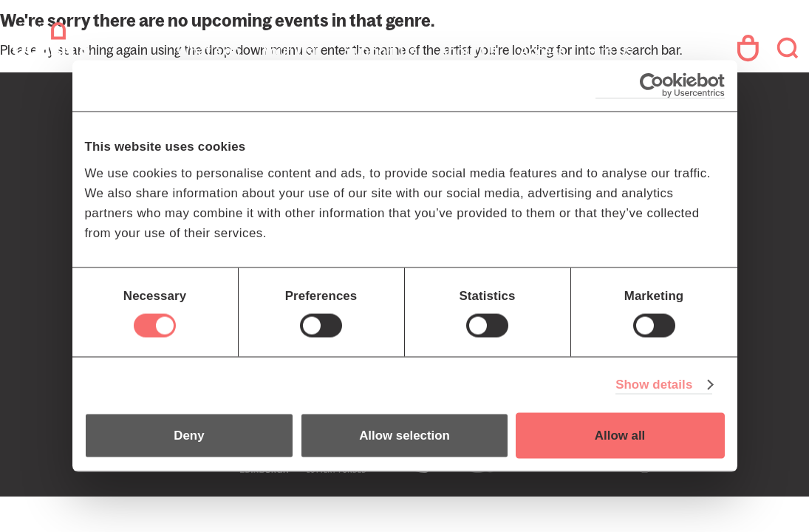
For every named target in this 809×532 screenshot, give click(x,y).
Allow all (620, 436)
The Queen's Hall (112, 48)
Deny (189, 436)
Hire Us (610, 51)
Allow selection (404, 436)
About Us (468, 51)
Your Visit (292, 51)
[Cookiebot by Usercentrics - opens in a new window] (660, 85)
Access (542, 51)
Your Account (739, 48)
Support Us (380, 51)
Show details (654, 385)
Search (785, 48)
